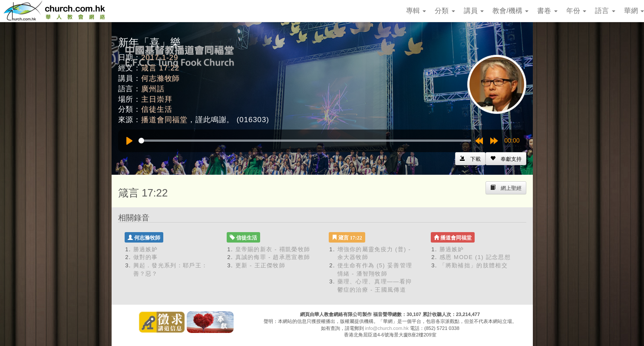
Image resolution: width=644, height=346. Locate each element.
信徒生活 (157, 109)
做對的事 (146, 257)
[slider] (305, 141)
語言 (605, 11)
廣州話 (153, 89)
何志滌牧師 (160, 78)
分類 (445, 11)
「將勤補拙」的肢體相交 (474, 265)
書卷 (547, 11)
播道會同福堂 (164, 120)
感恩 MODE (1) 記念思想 (475, 257)
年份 (576, 11)
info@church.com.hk (387, 328)
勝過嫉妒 (146, 249)
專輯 (416, 11)
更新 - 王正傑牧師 (261, 265)
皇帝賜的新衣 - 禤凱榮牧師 (273, 249)
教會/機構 (510, 11)
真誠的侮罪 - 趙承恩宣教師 (273, 257)
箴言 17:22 (160, 68)
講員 (474, 11)
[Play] (129, 141)
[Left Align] (506, 159)
